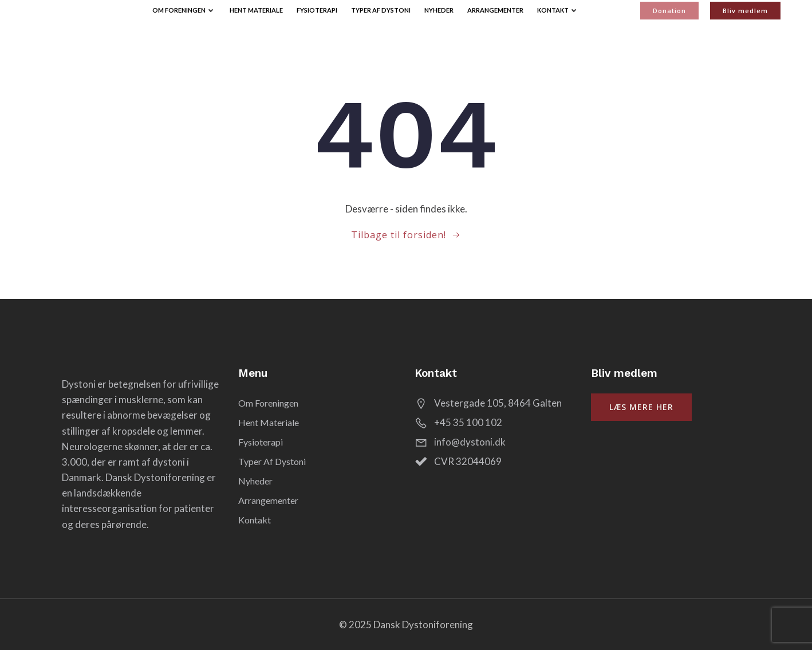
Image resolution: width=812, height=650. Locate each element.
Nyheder (439, 10)
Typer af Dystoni (381, 10)
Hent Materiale (256, 10)
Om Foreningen (184, 10)
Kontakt (558, 10)
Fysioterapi (317, 10)
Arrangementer (495, 10)
